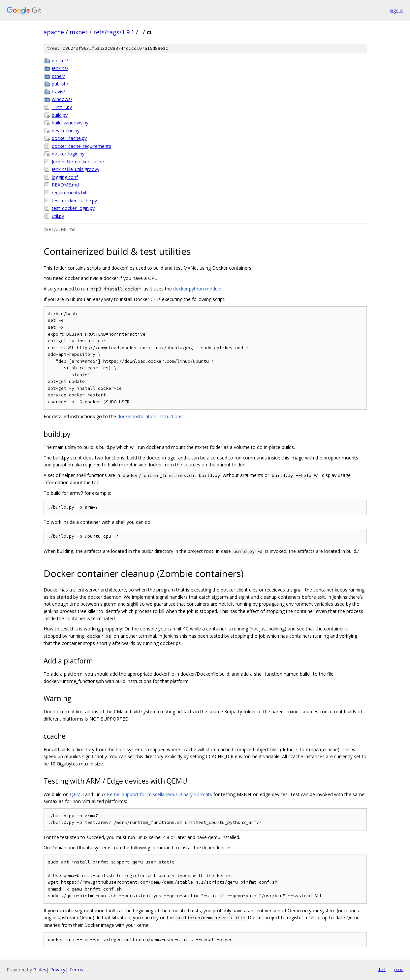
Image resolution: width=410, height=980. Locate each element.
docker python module (197, 289)
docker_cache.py (69, 138)
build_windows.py (70, 123)
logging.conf (65, 177)
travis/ (58, 92)
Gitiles (40, 970)
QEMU (77, 794)
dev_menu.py (66, 131)
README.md (65, 185)
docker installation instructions (150, 416)
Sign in (396, 10)
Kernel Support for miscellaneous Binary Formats (159, 794)
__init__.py (62, 107)
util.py (58, 216)
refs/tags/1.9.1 (114, 32)
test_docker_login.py (73, 208)
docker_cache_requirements (81, 146)
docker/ (60, 61)
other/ (58, 76)
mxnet (79, 32)
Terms (76, 970)
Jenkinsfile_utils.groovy (76, 169)
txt (382, 969)
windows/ (62, 99)
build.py (60, 115)
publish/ (60, 84)
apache (54, 32)
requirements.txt (69, 193)
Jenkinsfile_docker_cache (78, 162)
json (398, 969)
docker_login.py (68, 154)
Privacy (58, 970)
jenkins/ (60, 68)
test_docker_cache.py (74, 201)
